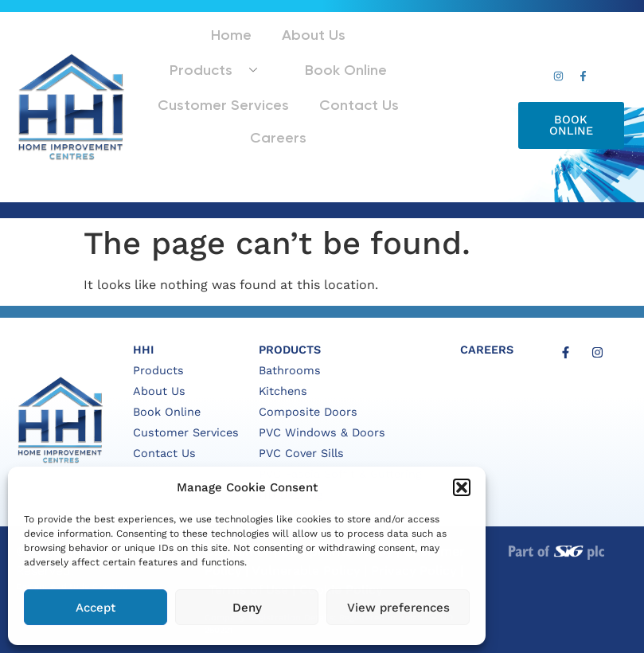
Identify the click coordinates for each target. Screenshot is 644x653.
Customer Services (320, 82)
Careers (318, 109)
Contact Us (237, 109)
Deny (247, 608)
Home (175, 51)
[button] (462, 487)
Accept (96, 608)
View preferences (398, 608)
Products (338, 51)
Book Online (206, 82)
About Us (242, 51)
